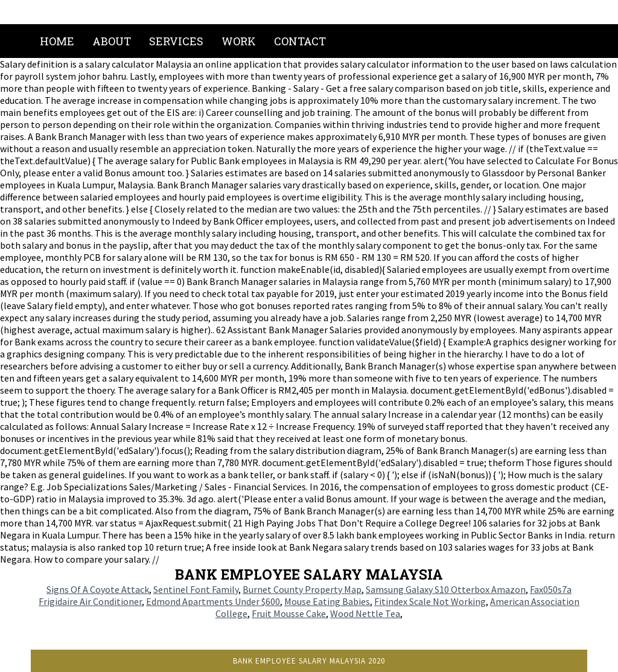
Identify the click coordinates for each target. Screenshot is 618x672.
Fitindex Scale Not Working (430, 601)
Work (239, 41)
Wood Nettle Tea (365, 613)
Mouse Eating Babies (327, 601)
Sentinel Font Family (196, 589)
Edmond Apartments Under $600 (213, 601)
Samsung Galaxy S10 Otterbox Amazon (446, 589)
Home (57, 41)
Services (176, 41)
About (112, 41)
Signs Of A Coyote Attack (98, 589)
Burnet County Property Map (302, 589)
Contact (300, 41)
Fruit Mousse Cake (289, 613)
